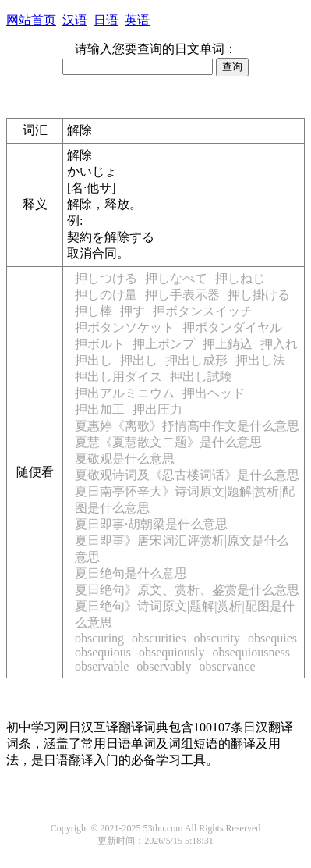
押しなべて (176, 278)
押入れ (279, 344)
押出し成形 (196, 360)
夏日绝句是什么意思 (131, 573)
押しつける (106, 278)
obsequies (272, 638)
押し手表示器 (182, 295)
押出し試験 (201, 377)
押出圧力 (157, 409)
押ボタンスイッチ (203, 311)
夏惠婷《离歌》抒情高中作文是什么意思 (187, 426)
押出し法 (260, 360)
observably (164, 666)
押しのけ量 (106, 295)
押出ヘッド (214, 393)
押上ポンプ (164, 344)
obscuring (99, 638)
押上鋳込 (228, 344)
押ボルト (100, 344)
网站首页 (31, 20)
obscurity (217, 638)
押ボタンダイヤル (232, 327)
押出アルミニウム (125, 393)
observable (102, 666)
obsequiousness (251, 652)
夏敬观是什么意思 (125, 459)
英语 (137, 20)
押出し (94, 360)
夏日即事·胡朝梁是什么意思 (151, 524)
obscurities (159, 638)
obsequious (103, 652)
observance (228, 666)
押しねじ (240, 278)
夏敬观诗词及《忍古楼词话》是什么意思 (187, 475)
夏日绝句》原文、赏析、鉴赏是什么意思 (187, 590)
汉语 (75, 20)
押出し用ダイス (118, 377)
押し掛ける (259, 295)
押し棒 (94, 311)
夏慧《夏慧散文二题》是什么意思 (168, 442)
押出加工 (100, 409)
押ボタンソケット (125, 327)
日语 (106, 20)
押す (133, 311)
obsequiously (171, 652)
